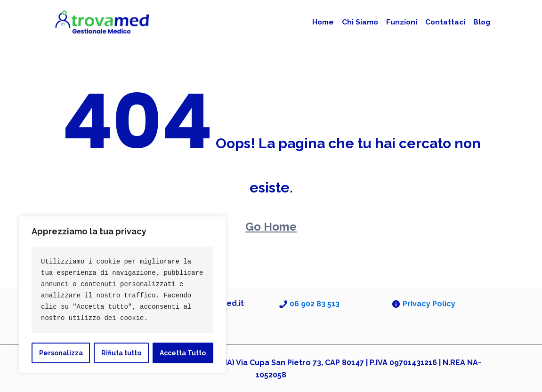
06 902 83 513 (315, 303)
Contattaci (447, 22)
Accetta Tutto (183, 353)
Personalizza (61, 353)
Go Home (271, 226)
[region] (122, 295)
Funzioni (406, 22)
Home (331, 22)
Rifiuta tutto (121, 353)
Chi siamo (366, 22)
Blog (482, 22)
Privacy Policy (429, 303)
